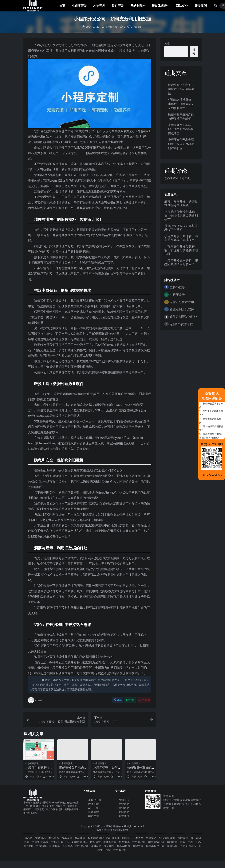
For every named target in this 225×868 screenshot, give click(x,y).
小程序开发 (111, 27)
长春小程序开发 (155, 846)
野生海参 (124, 842)
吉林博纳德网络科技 (111, 826)
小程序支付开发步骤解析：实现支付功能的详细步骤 (181, 144)
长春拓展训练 (188, 846)
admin (36, 700)
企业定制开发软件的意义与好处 (191, 309)
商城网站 (124, 812)
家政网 (139, 838)
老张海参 (68, 846)
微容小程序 (177, 287)
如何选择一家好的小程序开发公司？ (139, 769)
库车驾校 (95, 842)
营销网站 (124, 808)
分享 (118, 700)
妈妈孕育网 (124, 846)
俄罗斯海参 (110, 842)
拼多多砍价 (139, 842)
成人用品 (109, 846)
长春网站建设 (96, 838)
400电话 (96, 846)
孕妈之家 (138, 846)
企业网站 (124, 804)
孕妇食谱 (172, 842)
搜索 (167, 44)
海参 (190, 842)
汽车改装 (67, 838)
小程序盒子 (177, 294)
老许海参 (54, 846)
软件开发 (93, 804)
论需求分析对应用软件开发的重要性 (194, 302)
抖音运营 (93, 812)
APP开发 (93, 808)
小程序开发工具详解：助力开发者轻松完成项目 (181, 129)
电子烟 (65, 842)
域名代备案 (113, 838)
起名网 (29, 838)
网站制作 (124, 800)
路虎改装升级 (185, 838)
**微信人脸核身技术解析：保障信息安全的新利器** (181, 104)
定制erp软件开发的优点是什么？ (192, 324)
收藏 (130, 700)
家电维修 (54, 838)
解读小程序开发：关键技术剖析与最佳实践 (181, 89)
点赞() (144, 700)
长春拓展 (172, 846)
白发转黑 (41, 846)
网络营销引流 (156, 842)
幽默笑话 (151, 838)
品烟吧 (55, 842)
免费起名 (41, 838)
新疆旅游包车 (80, 842)
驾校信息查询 (167, 838)
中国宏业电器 (40, 842)
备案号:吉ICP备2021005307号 (113, 830)
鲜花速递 (80, 838)
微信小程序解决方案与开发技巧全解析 (181, 227)
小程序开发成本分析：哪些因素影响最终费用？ (181, 262)
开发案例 (124, 816)
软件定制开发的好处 (183, 317)
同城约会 (128, 838)
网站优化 (93, 816)
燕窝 (182, 842)
